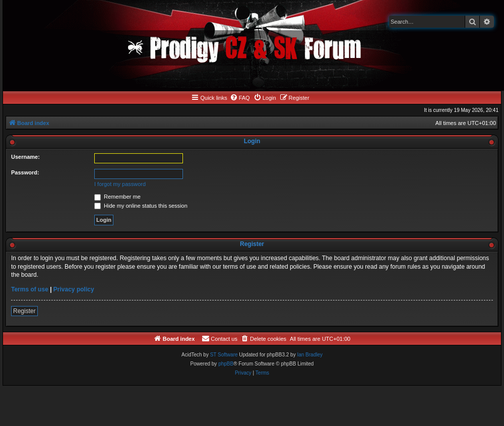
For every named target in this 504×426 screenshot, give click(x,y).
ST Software (224, 355)
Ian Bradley (310, 355)
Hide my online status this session (141, 206)
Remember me (117, 197)
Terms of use (30, 289)
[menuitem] (240, 98)
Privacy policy (74, 289)
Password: (25, 172)
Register (24, 311)
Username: (25, 157)
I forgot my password (120, 184)
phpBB (226, 364)
